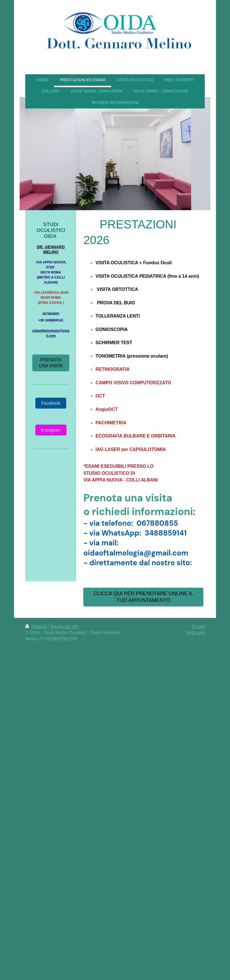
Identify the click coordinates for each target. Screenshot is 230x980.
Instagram (51, 430)
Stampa (36, 626)
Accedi (198, 626)
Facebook (51, 403)
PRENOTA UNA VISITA (51, 363)
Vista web (195, 633)
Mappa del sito (64, 626)
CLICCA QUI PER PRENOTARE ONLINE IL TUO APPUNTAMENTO (143, 597)
